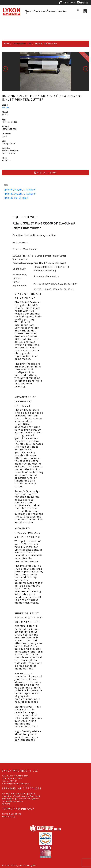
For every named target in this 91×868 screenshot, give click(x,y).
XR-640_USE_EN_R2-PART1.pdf (20, 190)
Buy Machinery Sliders (12, 801)
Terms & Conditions (12, 814)
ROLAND (6, 107)
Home (7, 44)
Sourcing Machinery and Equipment (19, 793)
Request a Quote (45, 173)
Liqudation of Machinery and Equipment (21, 796)
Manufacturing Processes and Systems (20, 799)
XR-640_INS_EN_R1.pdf (16, 198)
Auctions (6, 804)
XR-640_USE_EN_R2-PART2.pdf (20, 194)
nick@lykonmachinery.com (17, 783)
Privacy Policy (9, 816)
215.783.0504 (67, 2)
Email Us (82, 3)
